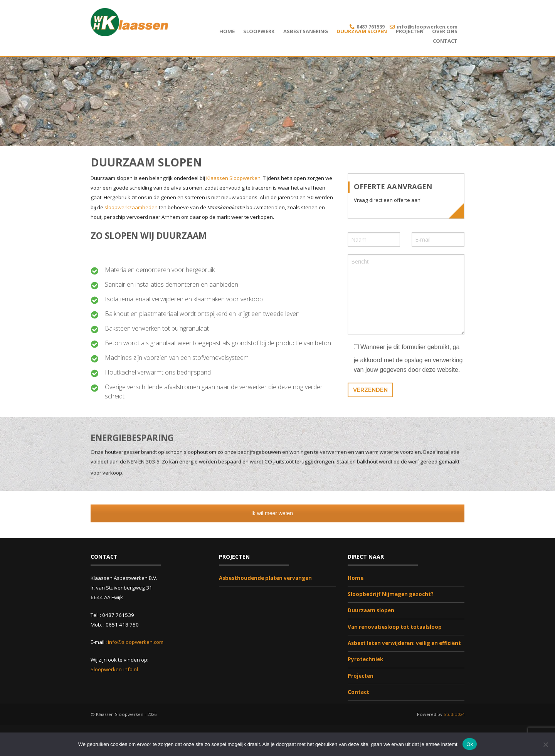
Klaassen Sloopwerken (233, 178)
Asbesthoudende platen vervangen (265, 578)
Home (227, 31)
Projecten (410, 31)
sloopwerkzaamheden (132, 207)
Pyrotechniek (365, 660)
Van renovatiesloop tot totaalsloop (395, 627)
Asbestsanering (306, 31)
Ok (470, 744)
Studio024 (454, 715)
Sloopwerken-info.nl (114, 669)
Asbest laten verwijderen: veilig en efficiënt (404, 643)
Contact (445, 41)
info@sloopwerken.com (427, 27)
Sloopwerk (259, 31)
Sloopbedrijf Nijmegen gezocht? (391, 594)
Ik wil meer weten (277, 513)
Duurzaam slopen (362, 31)
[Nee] (545, 744)
